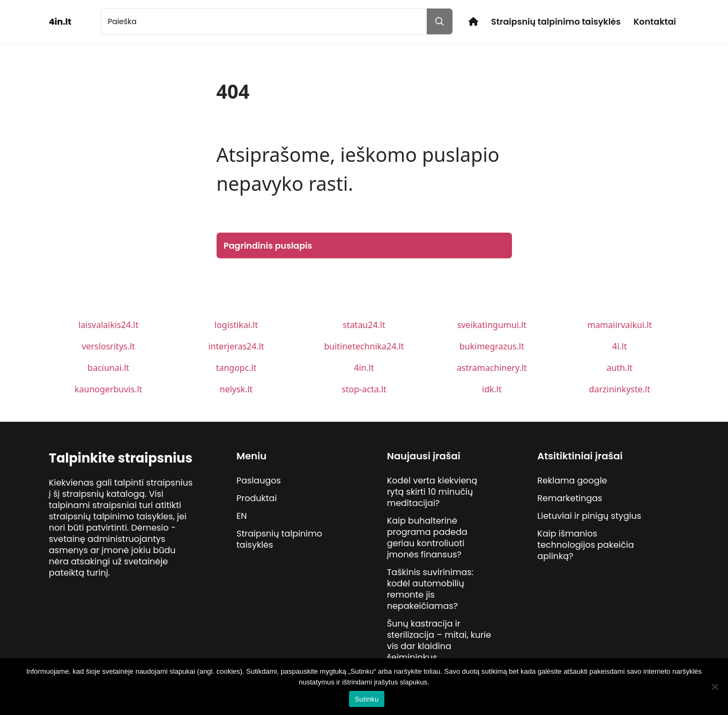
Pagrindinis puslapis (268, 246)
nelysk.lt (236, 389)
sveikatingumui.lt (492, 325)
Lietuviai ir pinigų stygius (589, 516)
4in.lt (364, 368)
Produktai (257, 498)
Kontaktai (655, 22)
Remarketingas (570, 498)
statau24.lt (364, 325)
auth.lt (619, 368)
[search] (264, 21)
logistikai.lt (236, 325)
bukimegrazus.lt (492, 346)
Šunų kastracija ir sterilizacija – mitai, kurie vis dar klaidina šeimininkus (439, 640)
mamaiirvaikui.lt (619, 325)
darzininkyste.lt (620, 389)
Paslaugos (259, 481)
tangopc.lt (236, 368)
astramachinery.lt (492, 368)
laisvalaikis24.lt (108, 325)
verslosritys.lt (108, 346)
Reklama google (572, 481)
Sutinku (366, 699)
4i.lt (619, 346)
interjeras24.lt (236, 346)
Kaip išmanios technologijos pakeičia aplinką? (585, 545)
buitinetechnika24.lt (364, 346)
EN (242, 516)
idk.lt (492, 389)
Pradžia (473, 22)
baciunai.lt (108, 368)
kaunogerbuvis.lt (108, 389)
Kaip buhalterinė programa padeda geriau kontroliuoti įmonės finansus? (427, 538)
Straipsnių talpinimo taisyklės (556, 22)
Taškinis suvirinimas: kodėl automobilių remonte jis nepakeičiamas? (430, 589)
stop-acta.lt (364, 389)
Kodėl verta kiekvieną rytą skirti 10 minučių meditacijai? (432, 492)
